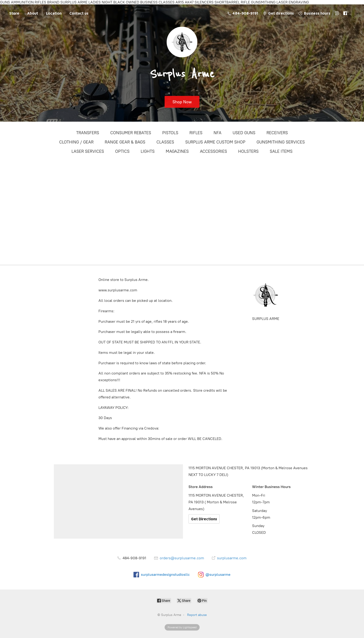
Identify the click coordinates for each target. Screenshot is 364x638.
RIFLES (196, 133)
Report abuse (197, 615)
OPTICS (122, 151)
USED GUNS (244, 133)
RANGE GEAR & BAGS (125, 142)
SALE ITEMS (281, 151)
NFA (218, 133)
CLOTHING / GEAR (76, 142)
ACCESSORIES (213, 151)
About (33, 13)
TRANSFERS (88, 133)
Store (14, 13)
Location (54, 13)
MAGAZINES (177, 151)
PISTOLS (170, 133)
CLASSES (165, 142)
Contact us (79, 13)
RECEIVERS (277, 133)
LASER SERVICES (88, 151)
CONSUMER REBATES (131, 133)
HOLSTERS (248, 151)
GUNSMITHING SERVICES (281, 142)
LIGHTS (148, 151)
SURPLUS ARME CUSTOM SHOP (215, 142)
